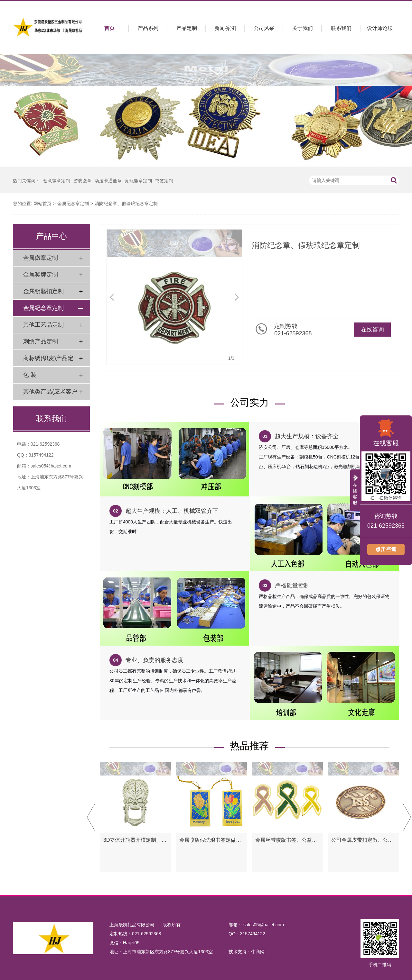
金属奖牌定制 (41, 275)
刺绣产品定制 (41, 341)
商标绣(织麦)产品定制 (48, 361)
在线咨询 (372, 330)
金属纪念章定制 (73, 204)
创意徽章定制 (57, 181)
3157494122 (41, 455)
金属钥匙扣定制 (43, 291)
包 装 (30, 375)
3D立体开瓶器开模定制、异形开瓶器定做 (136, 840)
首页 (109, 28)
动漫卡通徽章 (108, 181)
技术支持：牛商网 (247, 952)
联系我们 (341, 28)
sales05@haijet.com (51, 466)
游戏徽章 (82, 181)
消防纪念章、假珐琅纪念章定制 (126, 204)
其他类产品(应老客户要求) (50, 394)
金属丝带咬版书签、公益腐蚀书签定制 (287, 840)
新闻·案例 (225, 28)
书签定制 (164, 181)
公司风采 (264, 28)
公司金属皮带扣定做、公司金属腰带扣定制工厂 (363, 840)
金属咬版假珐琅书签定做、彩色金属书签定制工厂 (211, 840)
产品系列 (148, 28)
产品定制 (187, 28)
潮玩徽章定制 (138, 181)
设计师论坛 (380, 28)
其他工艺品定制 (43, 325)
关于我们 (303, 28)
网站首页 (42, 204)
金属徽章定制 (41, 258)
